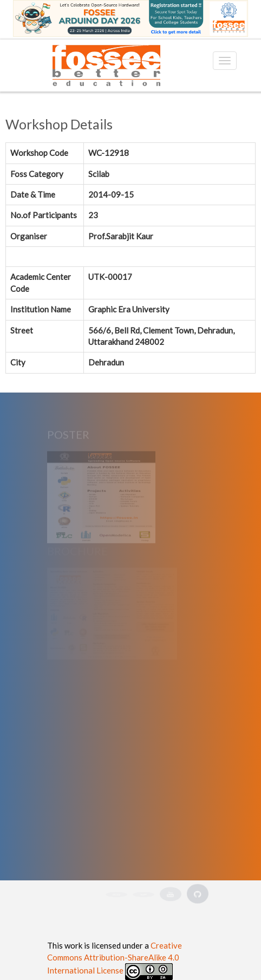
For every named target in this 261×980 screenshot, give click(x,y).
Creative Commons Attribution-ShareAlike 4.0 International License (115, 958)
